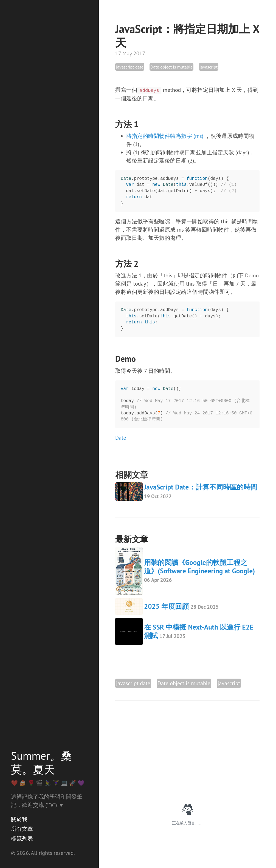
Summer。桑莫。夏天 (41, 762)
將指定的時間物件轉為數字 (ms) (165, 136)
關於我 (19, 819)
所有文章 (22, 829)
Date (121, 438)
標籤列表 (22, 838)
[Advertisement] (187, 747)
